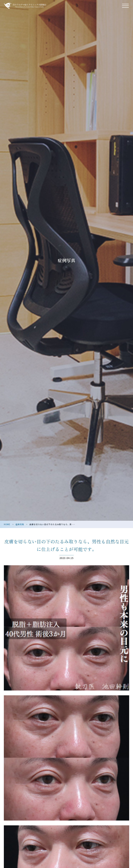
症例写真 (20, 524)
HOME (7, 524)
